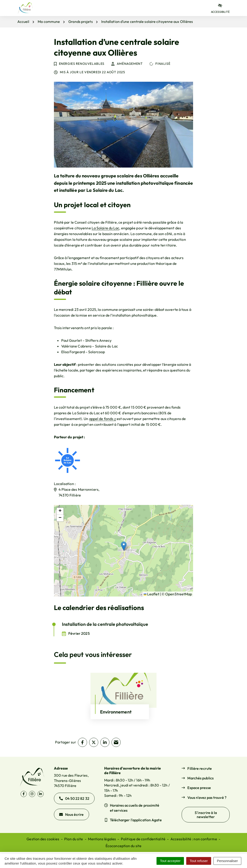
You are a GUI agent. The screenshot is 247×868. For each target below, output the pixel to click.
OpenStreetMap (179, 594)
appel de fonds (103, 419)
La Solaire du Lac (106, 228)
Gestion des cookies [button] (43, 839)
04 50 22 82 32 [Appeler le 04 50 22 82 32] (74, 798)
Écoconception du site (123, 846)
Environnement (116, 712)
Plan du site (74, 839)
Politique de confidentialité (143, 839)
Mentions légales (102, 839)
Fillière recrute (200, 768)
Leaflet (151, 594)
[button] (124, 546)
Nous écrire (72, 814)
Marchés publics (201, 778)
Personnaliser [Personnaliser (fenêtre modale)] (227, 861)
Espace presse (199, 788)
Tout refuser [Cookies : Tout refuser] (199, 861)
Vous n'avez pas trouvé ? (207, 797)
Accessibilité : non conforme (194, 839)
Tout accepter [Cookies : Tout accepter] (170, 861)
